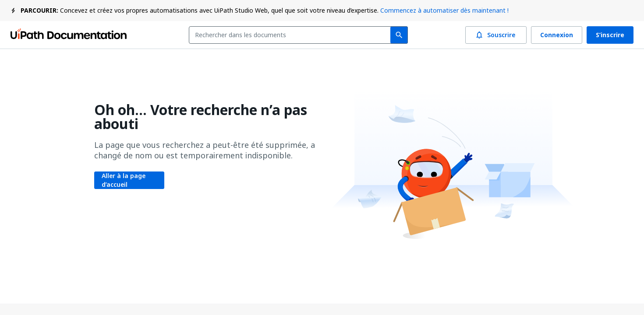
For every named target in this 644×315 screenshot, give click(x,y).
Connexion (557, 35)
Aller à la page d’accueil (129, 180)
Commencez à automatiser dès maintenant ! (444, 10)
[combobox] (292, 35)
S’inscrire (610, 35)
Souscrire (496, 35)
